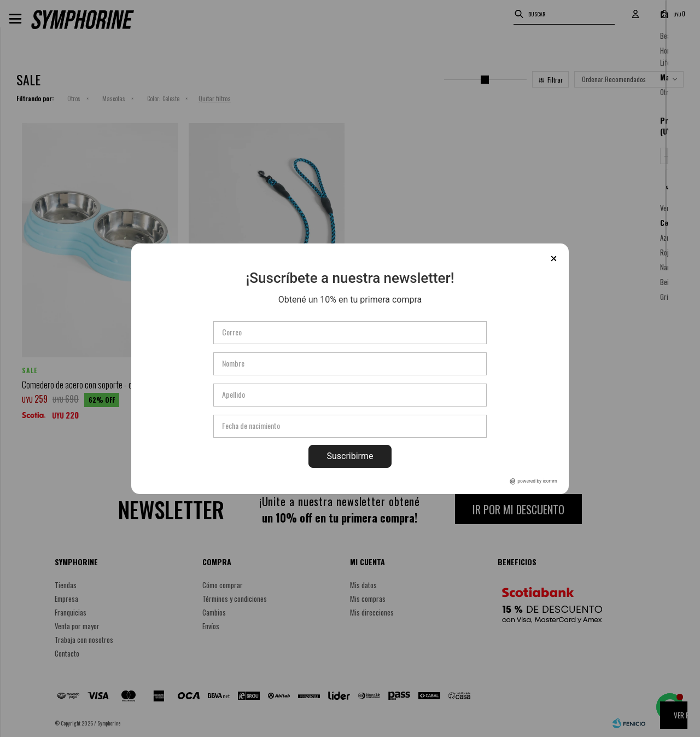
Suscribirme (350, 456)
